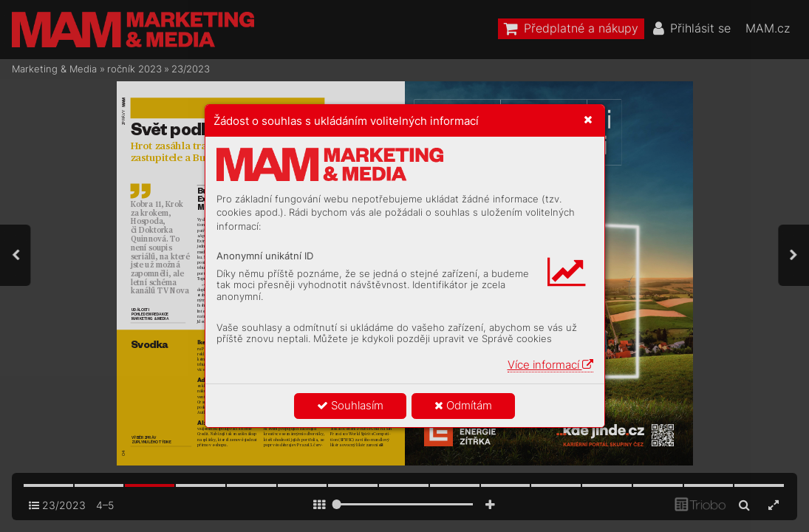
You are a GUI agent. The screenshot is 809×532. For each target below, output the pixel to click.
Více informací (550, 365)
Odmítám (463, 405)
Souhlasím (350, 405)
